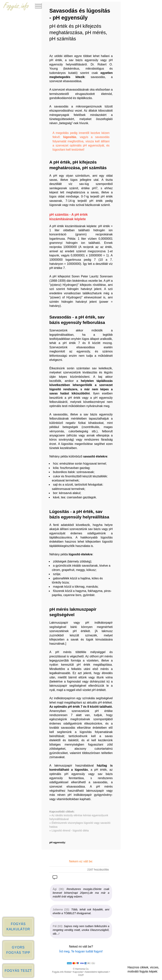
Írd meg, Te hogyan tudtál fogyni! (81, 951)
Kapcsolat (78, 972)
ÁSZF (81, 975)
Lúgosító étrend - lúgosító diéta (70, 831)
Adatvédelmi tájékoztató (97, 972)
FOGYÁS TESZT (18, 971)
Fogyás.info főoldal (61, 972)
